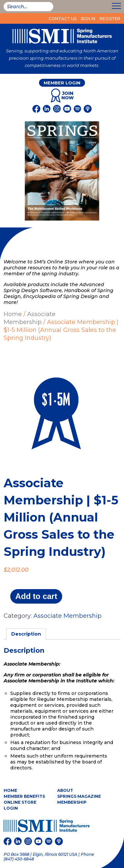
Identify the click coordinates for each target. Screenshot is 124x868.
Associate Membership (30, 318)
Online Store (20, 802)
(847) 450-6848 (19, 859)
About (65, 790)
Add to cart (36, 596)
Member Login (62, 83)
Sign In (88, 19)
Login (11, 808)
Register (110, 19)
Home (13, 314)
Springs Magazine (79, 796)
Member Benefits (24, 796)
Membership (72, 802)
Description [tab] (26, 634)
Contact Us (62, 19)
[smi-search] (28, 7)
